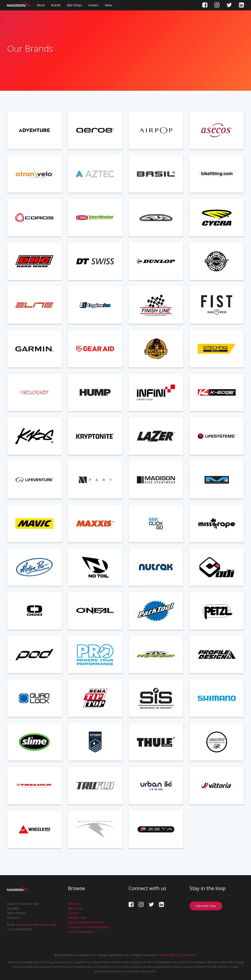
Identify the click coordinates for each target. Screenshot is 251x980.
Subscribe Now (206, 906)
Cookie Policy (188, 955)
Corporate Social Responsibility (89, 927)
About (41, 5)
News (109, 5)
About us (74, 904)
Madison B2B (77, 918)
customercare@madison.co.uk (36, 925)
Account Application (81, 932)
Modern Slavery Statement (86, 922)
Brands (56, 5)
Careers (93, 5)
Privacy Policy (166, 955)
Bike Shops (74, 5)
